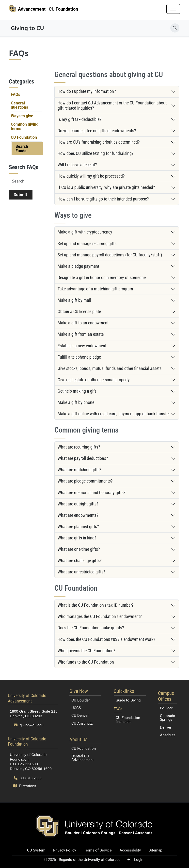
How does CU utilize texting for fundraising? (96, 153)
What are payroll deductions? (83, 458)
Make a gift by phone (76, 402)
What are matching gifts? (79, 470)
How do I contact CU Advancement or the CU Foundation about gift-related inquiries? (112, 106)
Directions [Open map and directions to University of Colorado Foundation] (24, 786)
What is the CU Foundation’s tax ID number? (96, 605)
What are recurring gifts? (79, 447)
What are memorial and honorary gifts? (92, 493)
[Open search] (175, 28)
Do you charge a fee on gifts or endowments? (97, 131)
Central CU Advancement (83, 758)
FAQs (16, 94)
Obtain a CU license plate (79, 312)
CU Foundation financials (128, 720)
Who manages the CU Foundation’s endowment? (100, 617)
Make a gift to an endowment (83, 323)
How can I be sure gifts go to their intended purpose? (103, 199)
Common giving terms (25, 126)
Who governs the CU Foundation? (87, 651)
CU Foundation (24, 137)
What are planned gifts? (78, 527)
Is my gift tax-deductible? (79, 119)
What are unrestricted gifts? (81, 572)
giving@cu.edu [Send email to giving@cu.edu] (29, 725)
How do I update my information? (87, 91)
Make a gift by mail (74, 300)
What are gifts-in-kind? (77, 538)
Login (134, 860)
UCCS (76, 708)
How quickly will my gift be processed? (91, 176)
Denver (166, 727)
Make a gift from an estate (81, 334)
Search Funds (22, 149)
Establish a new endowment (82, 346)
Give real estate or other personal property (94, 380)
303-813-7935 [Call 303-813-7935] (28, 778)
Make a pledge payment (78, 266)
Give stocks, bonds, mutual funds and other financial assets (110, 368)
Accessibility (130, 850)
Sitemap (155, 850)
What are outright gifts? (78, 504)
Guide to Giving (128, 700)
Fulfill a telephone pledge (79, 357)
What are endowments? (78, 515)
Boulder (166, 708)
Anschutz (168, 735)
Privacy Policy (65, 850)
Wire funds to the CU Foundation (86, 662)
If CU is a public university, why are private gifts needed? (106, 187)
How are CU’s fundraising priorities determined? (99, 142)
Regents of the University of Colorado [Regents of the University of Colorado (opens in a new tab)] (90, 860)
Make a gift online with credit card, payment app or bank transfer (114, 414)
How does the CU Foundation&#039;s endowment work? (106, 639)
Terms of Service (98, 850)
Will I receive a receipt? (77, 165)
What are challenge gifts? (80, 561)
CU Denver (80, 716)
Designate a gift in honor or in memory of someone (102, 278)
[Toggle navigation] (173, 9)
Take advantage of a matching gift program (95, 289)
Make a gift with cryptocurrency (85, 232)
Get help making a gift (77, 391)
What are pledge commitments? (85, 481)
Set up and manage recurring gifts (87, 244)
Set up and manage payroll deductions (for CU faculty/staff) (110, 255)
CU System (36, 850)
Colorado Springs (168, 718)
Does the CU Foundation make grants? (91, 628)
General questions (19, 105)
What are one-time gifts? (79, 549)
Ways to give (22, 116)
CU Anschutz (82, 723)
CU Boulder (81, 700)
